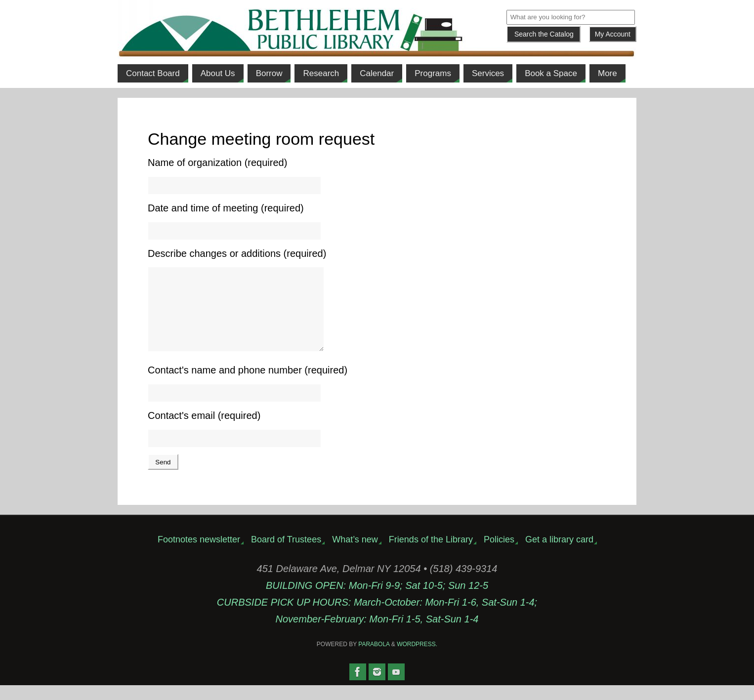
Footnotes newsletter (199, 554)
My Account (613, 34)
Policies (499, 554)
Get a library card (559, 554)
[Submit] (544, 34)
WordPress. (417, 659)
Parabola (374, 659)
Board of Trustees (286, 554)
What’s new (355, 554)
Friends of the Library (431, 554)
